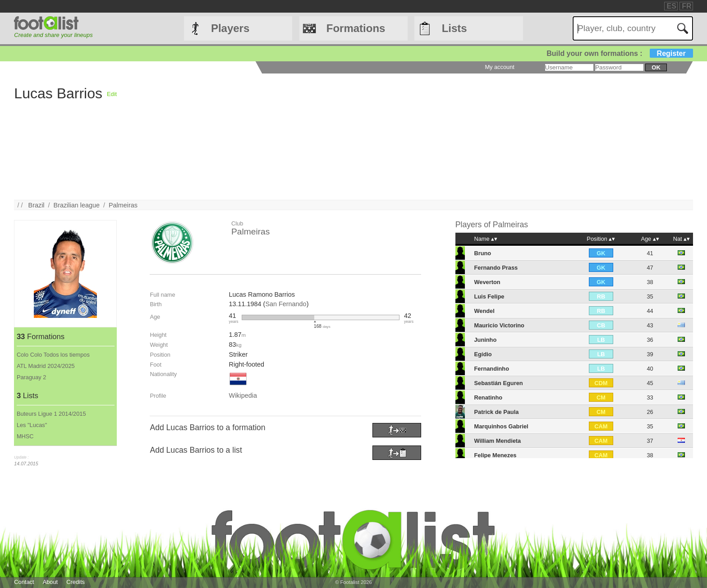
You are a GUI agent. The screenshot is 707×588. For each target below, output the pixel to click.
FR (686, 6)
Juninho (485, 340)
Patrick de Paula (496, 412)
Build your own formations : (620, 53)
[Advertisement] (387, 137)
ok (656, 67)
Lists (454, 28)
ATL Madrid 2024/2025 (46, 366)
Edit (112, 94)
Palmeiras (123, 205)
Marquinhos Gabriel (501, 426)
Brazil (37, 205)
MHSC (25, 436)
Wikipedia (243, 395)
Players (230, 28)
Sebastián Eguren (498, 383)
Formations (356, 28)
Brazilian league (77, 205)
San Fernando (286, 304)
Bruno (482, 253)
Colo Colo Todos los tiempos (53, 355)
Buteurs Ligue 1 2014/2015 (51, 414)
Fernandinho (491, 369)
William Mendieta (497, 441)
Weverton (487, 282)
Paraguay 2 (31, 377)
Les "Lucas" (32, 425)
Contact (24, 582)
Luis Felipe (489, 296)
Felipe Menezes (495, 455)
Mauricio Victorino (499, 325)
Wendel (484, 311)
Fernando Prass (496, 268)
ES (671, 6)
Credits (76, 582)
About (50, 582)
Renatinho (488, 397)
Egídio (483, 354)
